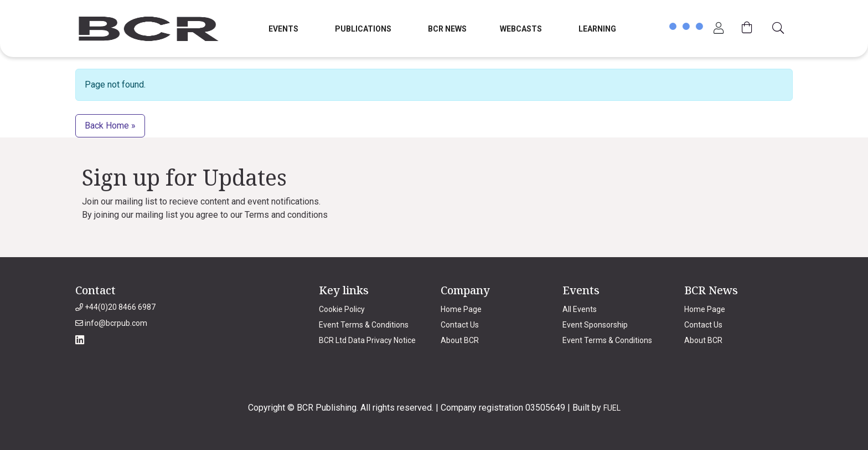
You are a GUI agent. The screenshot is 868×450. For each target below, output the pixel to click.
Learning (597, 29)
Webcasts (521, 29)
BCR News (447, 29)
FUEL (612, 408)
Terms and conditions (286, 215)
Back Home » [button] (110, 126)
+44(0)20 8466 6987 (115, 307)
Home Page (461, 309)
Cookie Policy (342, 309)
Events (283, 29)
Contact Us (460, 325)
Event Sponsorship (595, 325)
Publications (363, 29)
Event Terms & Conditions (364, 325)
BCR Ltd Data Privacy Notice (367, 340)
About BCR (460, 340)
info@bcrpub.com (111, 323)
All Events (580, 309)
